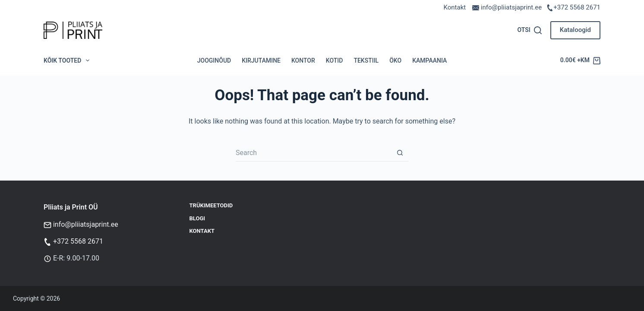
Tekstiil (366, 60)
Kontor (303, 60)
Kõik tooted (68, 60)
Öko (395, 60)
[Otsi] (529, 30)
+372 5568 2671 (577, 7)
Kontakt (455, 7)
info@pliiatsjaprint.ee (86, 224)
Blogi (197, 218)
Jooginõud (214, 60)
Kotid (335, 60)
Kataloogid (575, 30)
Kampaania (429, 60)
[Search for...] (313, 153)
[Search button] (400, 153)
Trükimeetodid (211, 205)
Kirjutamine (261, 60)
